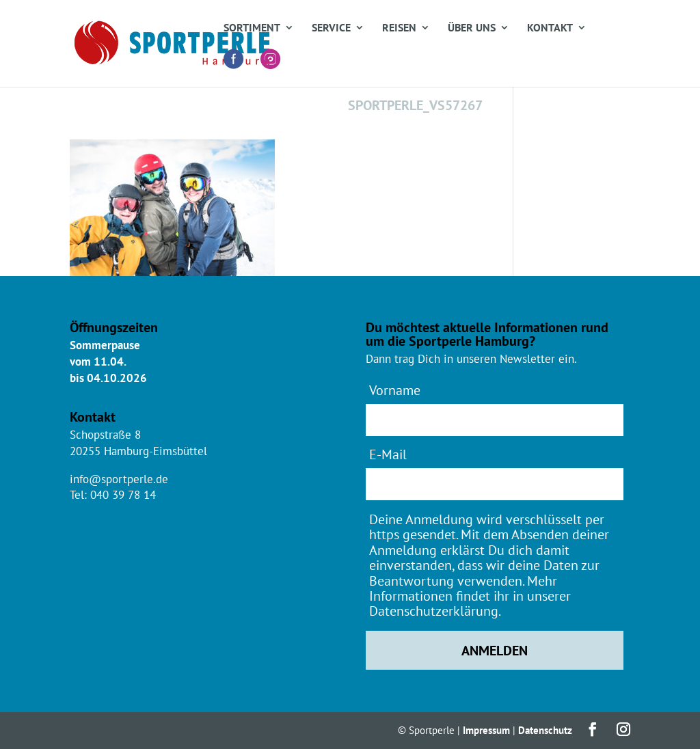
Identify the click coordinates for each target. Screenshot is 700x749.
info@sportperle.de (119, 479)
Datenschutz (545, 730)
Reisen (399, 28)
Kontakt (550, 28)
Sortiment (252, 28)
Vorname (395, 390)
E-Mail (388, 454)
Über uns (472, 28)
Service (331, 28)
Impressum (486, 730)
